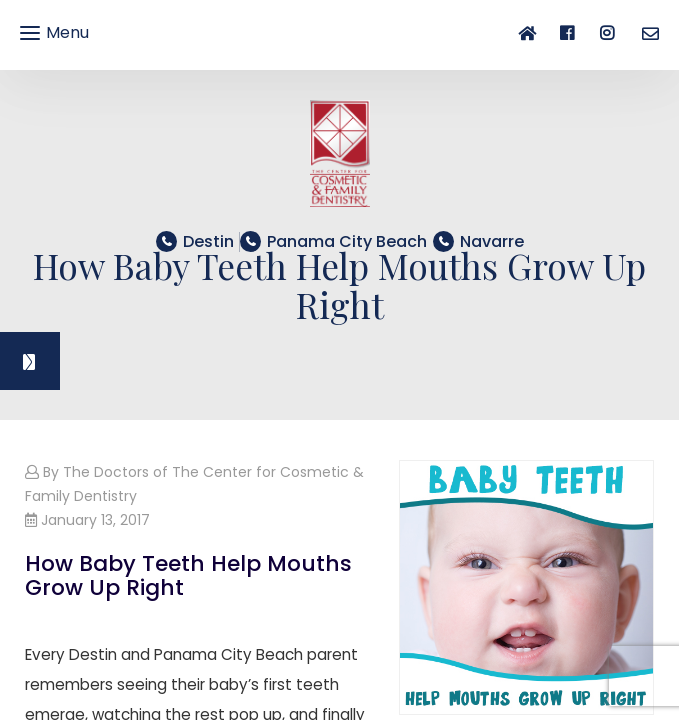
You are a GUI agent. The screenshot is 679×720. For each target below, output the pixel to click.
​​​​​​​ (347, 241)
